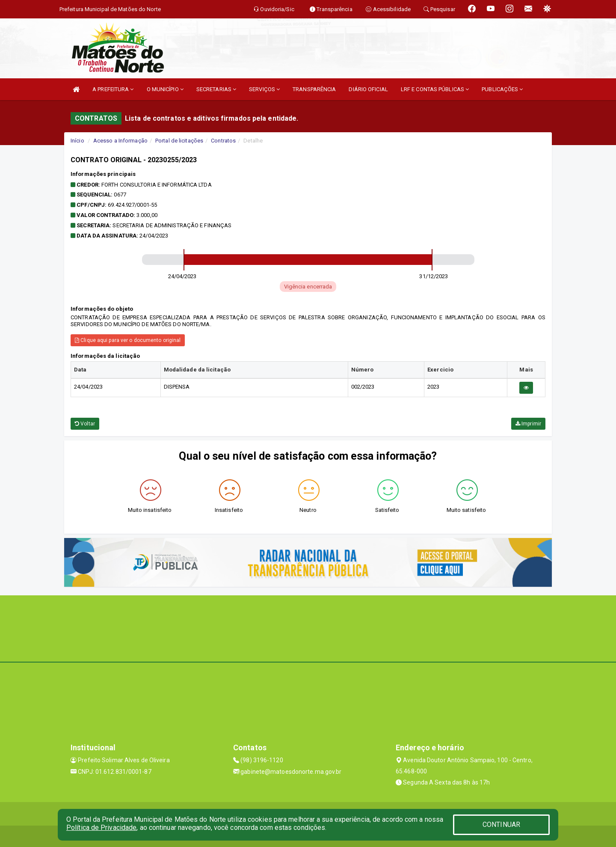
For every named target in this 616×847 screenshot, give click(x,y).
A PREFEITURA (113, 89)
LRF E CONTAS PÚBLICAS (435, 89)
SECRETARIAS (216, 89)
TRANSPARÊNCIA (314, 89)
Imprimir (528, 424)
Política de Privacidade (101, 828)
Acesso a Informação (120, 141)
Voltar (85, 424)
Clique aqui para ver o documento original (128, 340)
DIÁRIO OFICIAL (368, 89)
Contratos (223, 141)
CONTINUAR (501, 825)
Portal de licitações (179, 141)
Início (77, 141)
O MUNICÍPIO (165, 89)
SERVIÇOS (264, 89)
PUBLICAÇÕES (502, 89)
